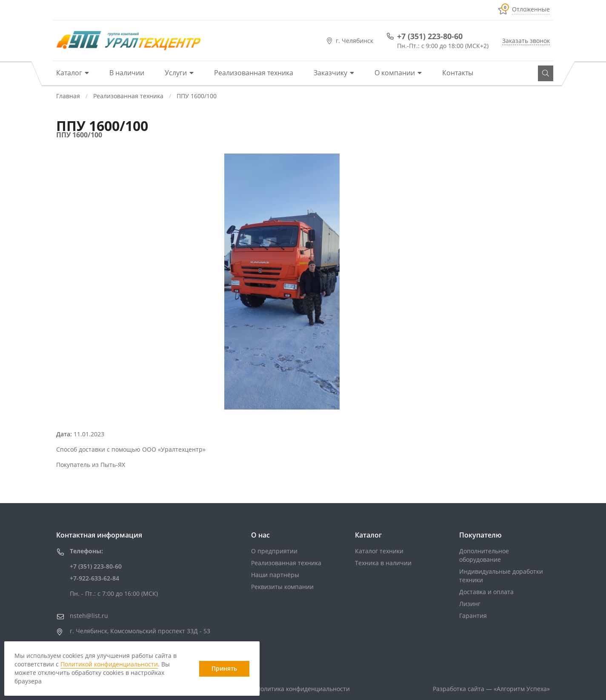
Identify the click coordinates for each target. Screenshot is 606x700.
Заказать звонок (526, 41)
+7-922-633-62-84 (94, 578)
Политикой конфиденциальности (109, 664)
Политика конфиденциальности (303, 689)
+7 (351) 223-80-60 (430, 36)
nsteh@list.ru (89, 616)
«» (522, 689)
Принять (224, 668)
